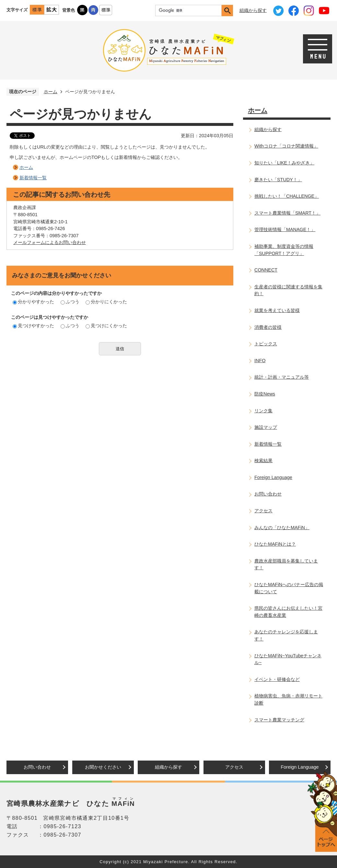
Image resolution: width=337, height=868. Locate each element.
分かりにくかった (106, 302)
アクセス (263, 511)
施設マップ (266, 427)
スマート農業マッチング (279, 720)
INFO (260, 361)
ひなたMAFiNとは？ (275, 544)
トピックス (266, 344)
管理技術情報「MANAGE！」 (285, 229)
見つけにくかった (106, 326)
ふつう (70, 302)
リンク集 (263, 411)
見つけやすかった (33, 326)
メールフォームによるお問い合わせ (50, 242)
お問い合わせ (268, 494)
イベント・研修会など (277, 679)
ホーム (51, 92)
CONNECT (266, 270)
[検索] (190, 11)
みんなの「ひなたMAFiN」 (282, 528)
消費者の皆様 (268, 327)
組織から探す (253, 10)
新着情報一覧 (33, 178)
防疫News (265, 394)
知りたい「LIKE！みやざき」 (284, 163)
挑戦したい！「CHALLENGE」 (287, 196)
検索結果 (263, 461)
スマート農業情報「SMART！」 (287, 213)
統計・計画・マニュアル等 (282, 377)
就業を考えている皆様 (277, 310)
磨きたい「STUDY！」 (278, 180)
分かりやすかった (33, 302)
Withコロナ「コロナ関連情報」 (286, 146)
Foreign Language (273, 477)
